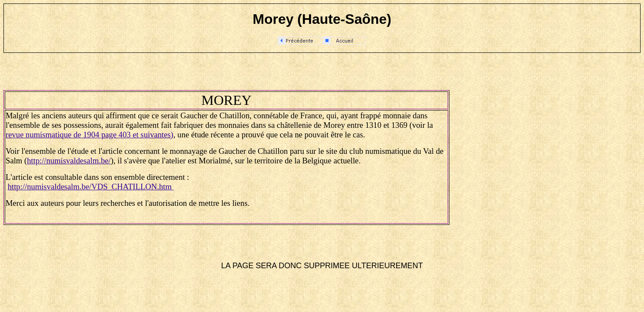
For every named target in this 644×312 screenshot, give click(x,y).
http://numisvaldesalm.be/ (69, 161)
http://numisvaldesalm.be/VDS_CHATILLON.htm (91, 187)
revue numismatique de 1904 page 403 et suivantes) (89, 135)
